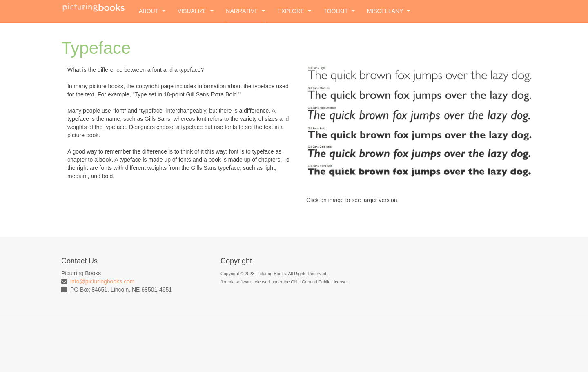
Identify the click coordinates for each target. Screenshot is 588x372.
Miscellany (389, 11)
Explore (294, 11)
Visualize (196, 11)
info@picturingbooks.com (102, 281)
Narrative (245, 11)
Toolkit (339, 11)
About (152, 11)
